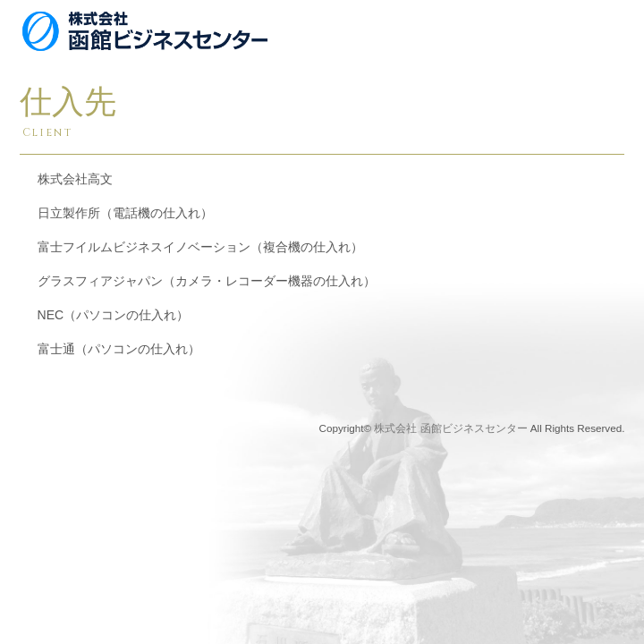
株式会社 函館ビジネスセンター (450, 428)
